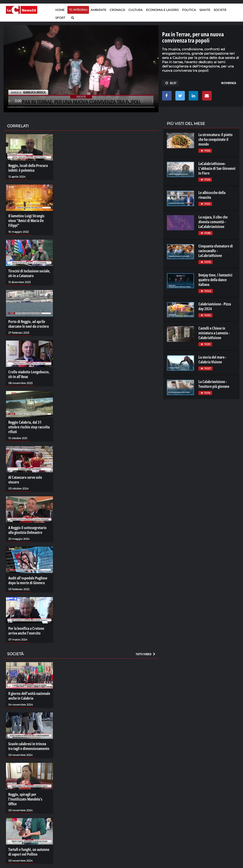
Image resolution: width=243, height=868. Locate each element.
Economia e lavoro (162, 10)
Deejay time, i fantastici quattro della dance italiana (215, 280)
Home (60, 10)
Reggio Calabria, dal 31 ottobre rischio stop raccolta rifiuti (29, 427)
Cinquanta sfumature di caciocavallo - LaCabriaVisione (216, 251)
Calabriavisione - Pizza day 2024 (215, 306)
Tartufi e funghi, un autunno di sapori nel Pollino (29, 852)
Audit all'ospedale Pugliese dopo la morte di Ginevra (28, 580)
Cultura (136, 10)
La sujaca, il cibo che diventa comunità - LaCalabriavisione (213, 222)
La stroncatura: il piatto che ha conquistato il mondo (215, 139)
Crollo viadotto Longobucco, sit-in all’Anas (29, 374)
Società (220, 10)
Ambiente (98, 10)
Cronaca (117, 10)
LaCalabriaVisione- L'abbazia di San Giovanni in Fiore (217, 168)
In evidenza (229, 83)
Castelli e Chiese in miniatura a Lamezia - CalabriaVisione (214, 333)
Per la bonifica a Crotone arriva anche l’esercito (26, 631)
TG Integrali (78, 10)
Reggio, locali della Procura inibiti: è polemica (28, 168)
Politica (189, 10)
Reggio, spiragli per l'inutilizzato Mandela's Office (25, 799)
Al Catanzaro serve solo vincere (25, 480)
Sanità (205, 10)
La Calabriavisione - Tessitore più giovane (214, 384)
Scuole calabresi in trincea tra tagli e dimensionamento (29, 746)
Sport (60, 18)
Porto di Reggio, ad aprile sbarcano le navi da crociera (28, 324)
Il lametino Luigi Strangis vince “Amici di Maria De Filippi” (26, 221)
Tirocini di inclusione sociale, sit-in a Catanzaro (29, 273)
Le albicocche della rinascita (212, 195)
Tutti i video (146, 654)
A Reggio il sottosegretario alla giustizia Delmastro (27, 530)
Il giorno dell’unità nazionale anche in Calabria (29, 696)
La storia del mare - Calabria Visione (212, 360)
